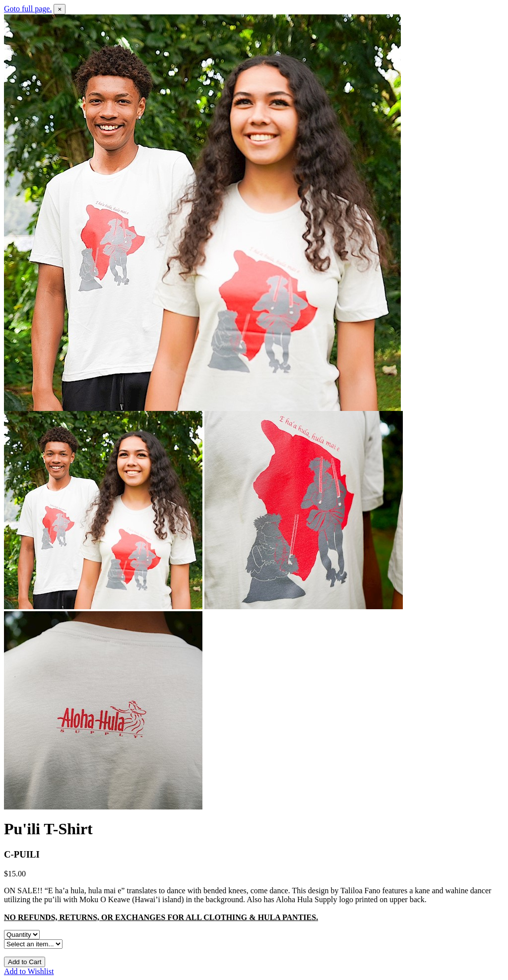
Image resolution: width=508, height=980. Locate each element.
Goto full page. (28, 9)
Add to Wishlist (29, 971)
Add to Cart (25, 962)
